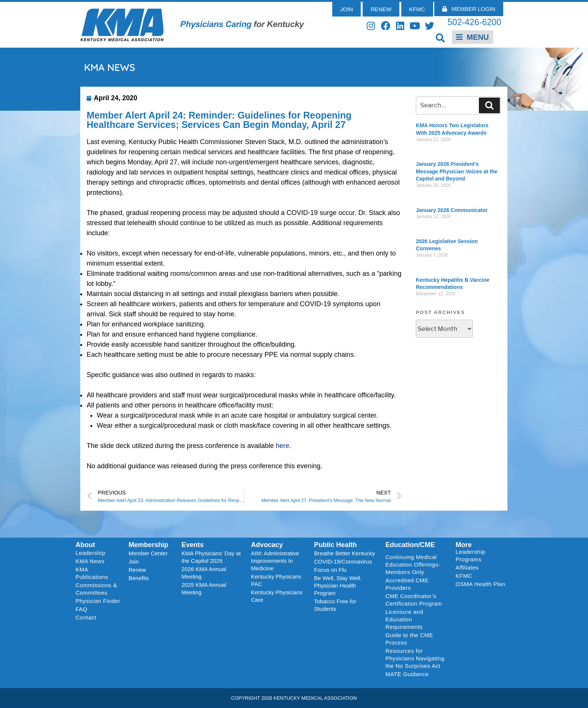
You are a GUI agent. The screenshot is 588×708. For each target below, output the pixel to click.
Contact (86, 617)
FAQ (82, 609)
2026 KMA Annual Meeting (204, 573)
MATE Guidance (407, 674)
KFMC (464, 576)
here (282, 446)
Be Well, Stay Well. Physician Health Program (338, 585)
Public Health (335, 545)
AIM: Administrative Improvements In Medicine (275, 561)
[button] (440, 38)
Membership (148, 545)
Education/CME (410, 545)
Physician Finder (98, 601)
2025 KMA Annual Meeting (204, 588)
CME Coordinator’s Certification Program (414, 600)
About (85, 545)
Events (193, 545)
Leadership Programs (482, 555)
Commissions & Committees (97, 589)
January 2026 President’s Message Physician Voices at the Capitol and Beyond (457, 171)
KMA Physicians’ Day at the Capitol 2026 (211, 557)
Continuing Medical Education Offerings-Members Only (413, 564)
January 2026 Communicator (452, 210)
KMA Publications (92, 573)
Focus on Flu (330, 570)
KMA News (90, 561)
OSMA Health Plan (481, 584)
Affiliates (469, 568)
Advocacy (267, 545)
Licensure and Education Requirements (404, 619)
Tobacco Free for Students (335, 605)
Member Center (148, 553)
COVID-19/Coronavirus (343, 561)
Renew (137, 570)
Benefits (139, 578)
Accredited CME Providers (407, 584)
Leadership (92, 553)
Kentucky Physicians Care (277, 596)
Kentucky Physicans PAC (276, 580)
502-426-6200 (474, 22)
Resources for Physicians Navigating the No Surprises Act (415, 658)
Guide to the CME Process (409, 639)
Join (134, 561)
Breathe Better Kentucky (344, 553)
